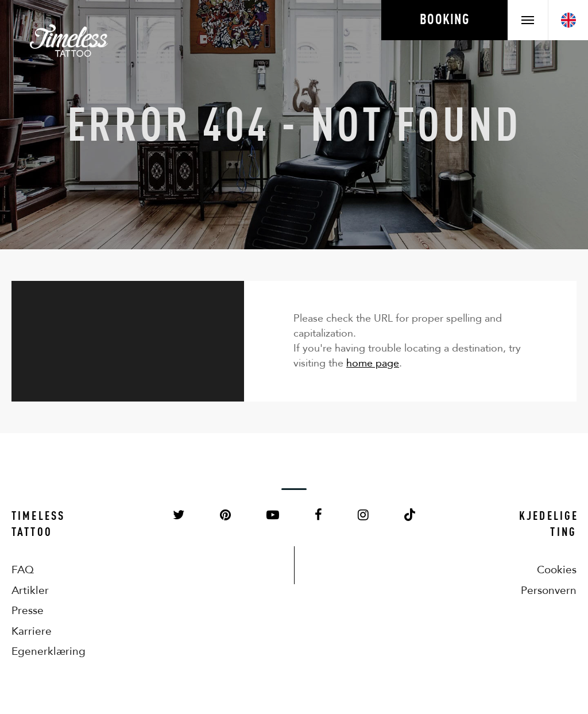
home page (373, 363)
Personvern (549, 590)
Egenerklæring (40, 651)
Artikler (30, 590)
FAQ (23, 570)
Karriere (32, 631)
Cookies (557, 570)
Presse (28, 610)
